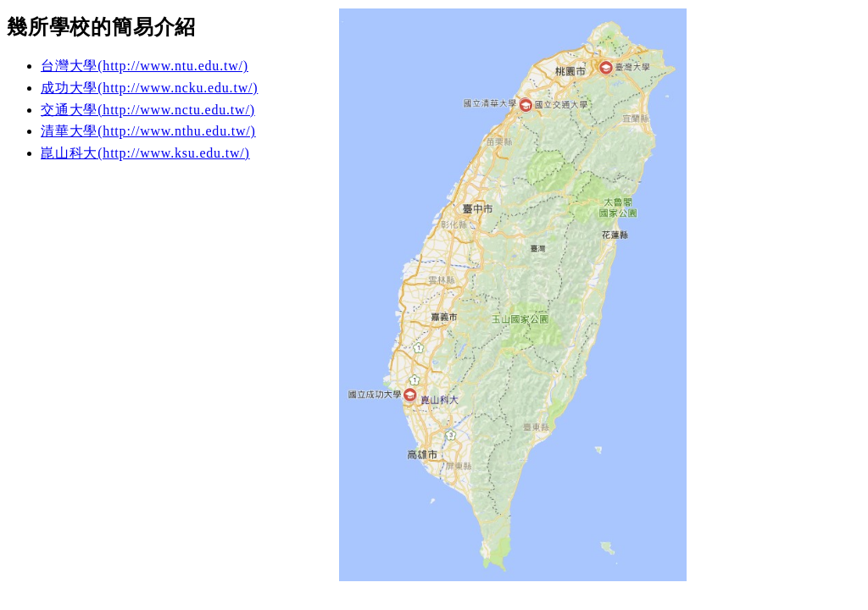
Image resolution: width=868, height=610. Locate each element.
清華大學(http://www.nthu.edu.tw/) (148, 131)
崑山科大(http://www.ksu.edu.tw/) (145, 153)
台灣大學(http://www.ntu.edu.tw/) (145, 66)
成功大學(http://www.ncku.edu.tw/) (149, 88)
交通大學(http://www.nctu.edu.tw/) (148, 110)
